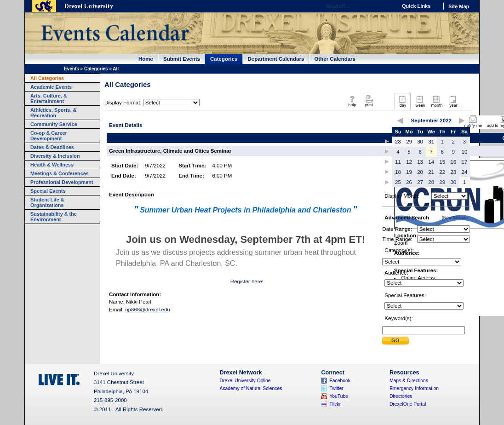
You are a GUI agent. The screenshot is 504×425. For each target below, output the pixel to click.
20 (420, 172)
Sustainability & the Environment (54, 217)
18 (398, 172)
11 (398, 162)
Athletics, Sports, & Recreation (53, 113)
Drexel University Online (245, 381)
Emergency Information (414, 388)
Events (72, 69)
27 (420, 182)
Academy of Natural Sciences (251, 388)
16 (453, 162)
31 (431, 142)
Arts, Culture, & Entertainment (49, 98)
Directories (401, 396)
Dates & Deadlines (52, 147)
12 (409, 162)
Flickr (335, 404)
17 (465, 162)
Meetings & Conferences (60, 173)
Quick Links (416, 6)
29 (409, 142)
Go (387, 6)
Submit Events (182, 59)
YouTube (339, 396)
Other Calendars (335, 59)
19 (409, 172)
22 (442, 172)
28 (398, 142)
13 (420, 162)
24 (465, 172)
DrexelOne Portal (408, 404)
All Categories (47, 78)
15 (442, 162)
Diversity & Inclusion (55, 156)
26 (409, 182)
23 (453, 172)
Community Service (54, 124)
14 (431, 162)
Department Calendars (276, 59)
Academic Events (51, 87)
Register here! (247, 281)
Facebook (340, 381)
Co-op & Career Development (49, 136)
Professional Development (62, 182)
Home (146, 59)
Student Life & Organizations (47, 202)
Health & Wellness (52, 165)
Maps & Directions (409, 381)
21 (431, 172)
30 (420, 142)
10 (465, 152)
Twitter (336, 388)
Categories (224, 59)
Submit (395, 341)
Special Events (48, 191)
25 (398, 182)
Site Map (459, 6)
